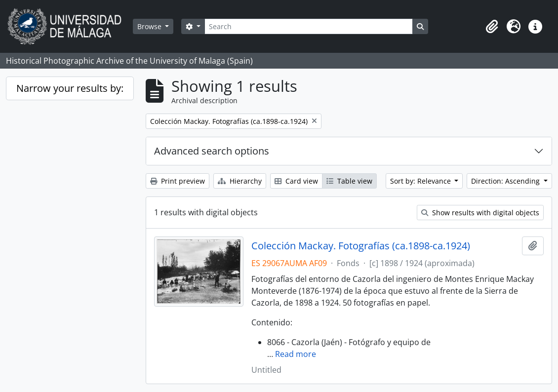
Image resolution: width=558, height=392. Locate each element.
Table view (349, 181)
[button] (492, 27)
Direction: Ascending (506, 181)
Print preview (178, 181)
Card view (296, 181)
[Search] (309, 26)
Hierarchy (240, 181)
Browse (150, 26)
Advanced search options (212, 151)
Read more (296, 354)
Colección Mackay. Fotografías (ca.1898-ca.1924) (361, 246)
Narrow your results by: (70, 88)
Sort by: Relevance (421, 181)
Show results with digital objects (480, 213)
